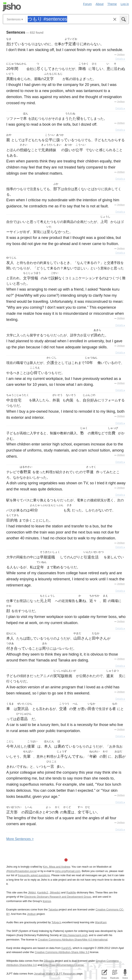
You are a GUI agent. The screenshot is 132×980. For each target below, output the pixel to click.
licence (47, 901)
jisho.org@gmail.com (68, 871)
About (100, 4)
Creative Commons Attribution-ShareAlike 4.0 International (73, 940)
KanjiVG (66, 948)
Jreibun (121, 55)
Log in (125, 4)
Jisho (12, 7)
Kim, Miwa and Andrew (56, 867)
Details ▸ (120, 59)
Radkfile (71, 892)
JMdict (32, 892)
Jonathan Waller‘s (45, 974)
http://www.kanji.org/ (74, 935)
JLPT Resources (66, 974)
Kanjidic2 (43, 892)
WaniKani (101, 922)
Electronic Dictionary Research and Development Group (58, 897)
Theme (112, 4)
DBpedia (49, 961)
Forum (88, 4)
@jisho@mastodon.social (22, 871)
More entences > (20, 839)
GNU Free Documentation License (63, 965)
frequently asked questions (34, 875)
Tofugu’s (56, 922)
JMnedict (55, 892)
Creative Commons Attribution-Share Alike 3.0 (62, 952)
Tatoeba (53, 910)
